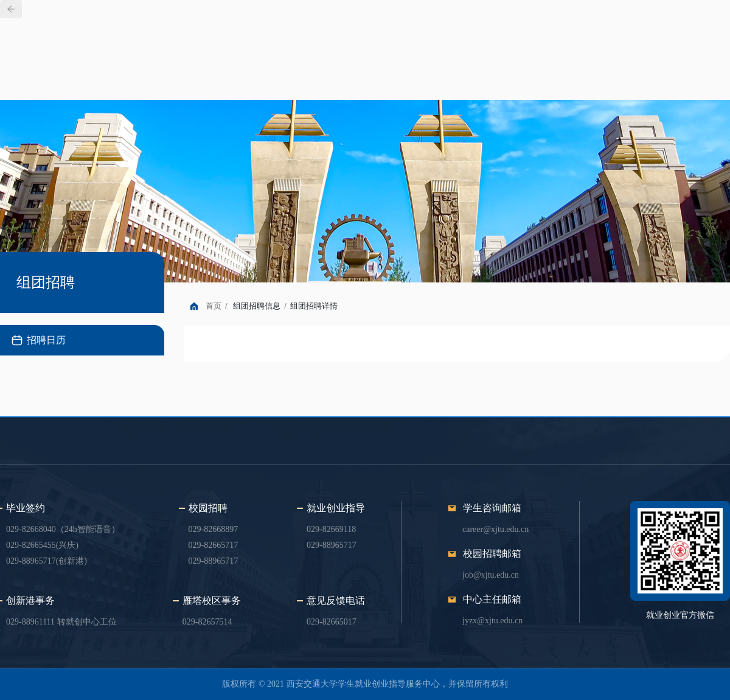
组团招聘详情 (314, 306)
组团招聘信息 (257, 306)
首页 (214, 306)
